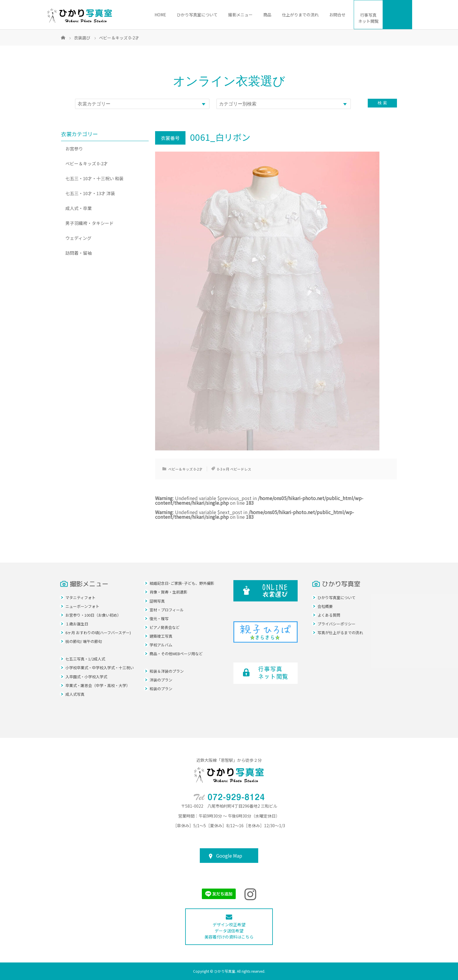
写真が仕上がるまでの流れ (340, 633)
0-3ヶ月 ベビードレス (234, 469)
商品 (267, 15)
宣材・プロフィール (167, 610)
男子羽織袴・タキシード (90, 223)
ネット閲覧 (368, 18)
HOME (160, 15)
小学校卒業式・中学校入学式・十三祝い (100, 668)
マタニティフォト (80, 597)
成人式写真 (75, 694)
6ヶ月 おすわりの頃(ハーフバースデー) (98, 633)
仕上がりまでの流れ (300, 15)
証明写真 (157, 601)
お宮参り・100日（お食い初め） (93, 615)
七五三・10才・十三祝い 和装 (94, 178)
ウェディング (78, 238)
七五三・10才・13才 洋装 (90, 193)
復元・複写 (159, 619)
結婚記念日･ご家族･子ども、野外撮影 (182, 583)
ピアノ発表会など (165, 627)
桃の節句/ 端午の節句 (84, 641)
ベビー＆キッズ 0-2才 (185, 469)
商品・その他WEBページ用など (176, 654)
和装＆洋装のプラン (167, 671)
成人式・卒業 (79, 208)
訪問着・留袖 (79, 253)
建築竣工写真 (161, 636)
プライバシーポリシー (336, 624)
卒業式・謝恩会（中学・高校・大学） (98, 685)
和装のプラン (161, 689)
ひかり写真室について (197, 15)
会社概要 (325, 606)
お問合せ (337, 15)
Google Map (229, 856)
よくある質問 (329, 615)
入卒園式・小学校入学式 (86, 677)
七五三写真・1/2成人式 (85, 659)
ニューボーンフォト (82, 606)
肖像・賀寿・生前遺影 (169, 592)
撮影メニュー (240, 15)
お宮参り (74, 149)
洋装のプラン (161, 680)
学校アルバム (161, 645)
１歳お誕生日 (77, 624)
